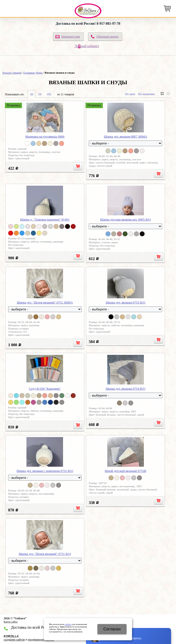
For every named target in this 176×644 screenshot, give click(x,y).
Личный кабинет (87, 46)
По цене (130, 94)
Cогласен (112, 629)
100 (49, 94)
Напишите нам (71, 37)
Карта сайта (11, 622)
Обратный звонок (108, 37)
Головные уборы (33, 73)
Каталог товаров (12, 73)
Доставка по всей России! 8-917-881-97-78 (88, 24)
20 (31, 94)
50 (40, 94)
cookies (68, 624)
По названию (146, 94)
